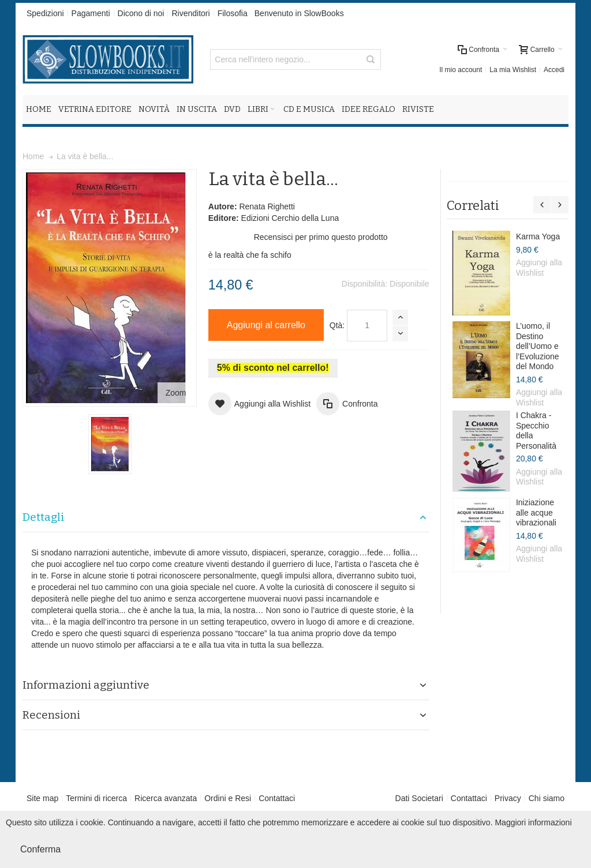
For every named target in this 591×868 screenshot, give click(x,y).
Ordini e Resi (228, 798)
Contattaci (277, 798)
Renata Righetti (267, 206)
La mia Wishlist (513, 70)
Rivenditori (190, 13)
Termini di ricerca (96, 798)
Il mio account (461, 70)
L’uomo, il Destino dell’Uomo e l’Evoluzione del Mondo (538, 346)
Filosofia (233, 13)
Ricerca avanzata (166, 798)
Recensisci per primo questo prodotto (321, 237)
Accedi (554, 70)
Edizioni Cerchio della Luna (290, 218)
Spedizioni (45, 13)
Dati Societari (419, 798)
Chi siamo (547, 798)
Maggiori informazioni (533, 822)
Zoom (176, 393)
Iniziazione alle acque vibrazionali (536, 512)
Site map (42, 798)
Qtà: (337, 325)
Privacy (508, 798)
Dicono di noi (141, 13)
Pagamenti (91, 13)
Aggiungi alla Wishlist (539, 268)
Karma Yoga (538, 236)
